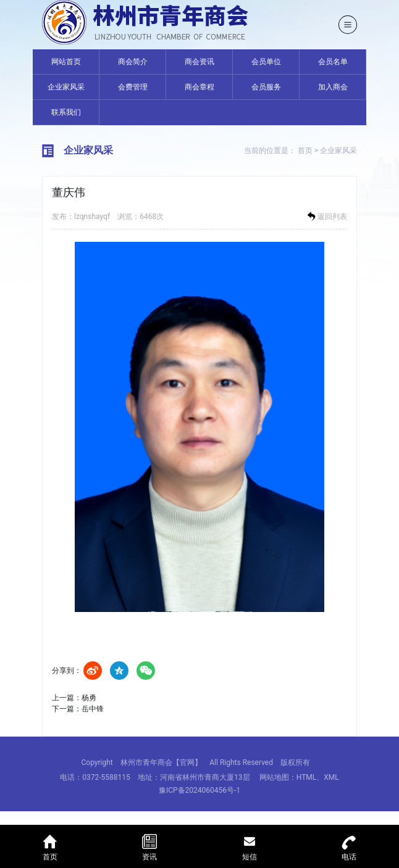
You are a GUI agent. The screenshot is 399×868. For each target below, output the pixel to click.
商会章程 (199, 87)
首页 (305, 151)
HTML (307, 777)
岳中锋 (93, 709)
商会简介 (133, 62)
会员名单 (333, 62)
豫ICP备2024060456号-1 (199, 790)
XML (331, 777)
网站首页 (66, 62)
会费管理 (133, 87)
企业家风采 (66, 87)
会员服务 (266, 87)
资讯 (150, 846)
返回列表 (326, 217)
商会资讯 (199, 62)
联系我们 (66, 112)
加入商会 (333, 87)
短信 (250, 846)
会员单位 (266, 62)
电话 (350, 846)
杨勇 (89, 698)
